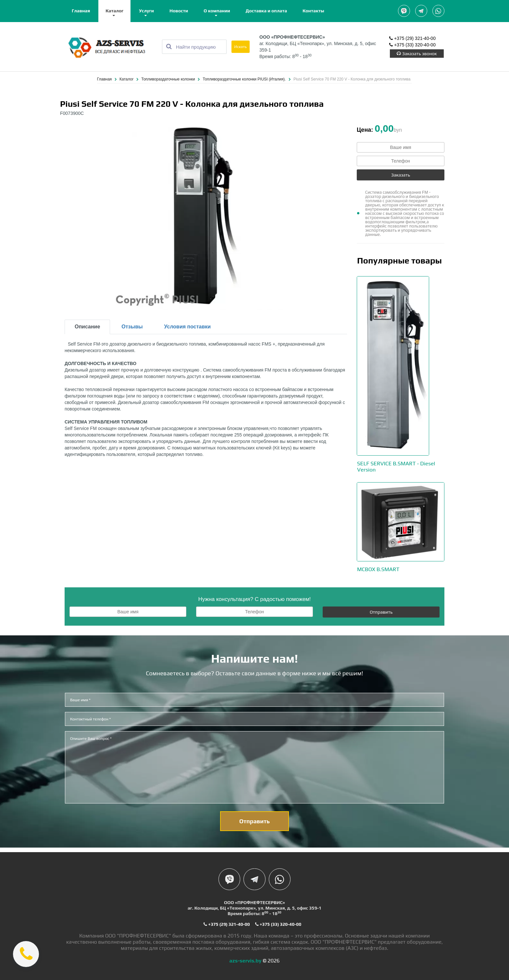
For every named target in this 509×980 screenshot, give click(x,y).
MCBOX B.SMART (380, 569)
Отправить (381, 612)
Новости (179, 11)
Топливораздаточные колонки (169, 80)
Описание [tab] (87, 327)
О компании (217, 11)
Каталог (114, 11)
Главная (81, 11)
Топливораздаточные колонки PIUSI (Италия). (245, 80)
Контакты (313, 11)
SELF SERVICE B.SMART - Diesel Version (399, 466)
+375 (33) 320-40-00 (412, 45)
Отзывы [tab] (132, 327)
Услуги (146, 11)
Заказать (401, 175)
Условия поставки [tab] (188, 327)
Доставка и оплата (266, 11)
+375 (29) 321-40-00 (412, 39)
